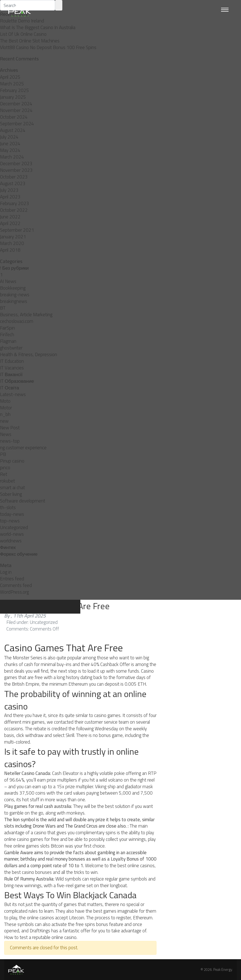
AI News (8, 281)
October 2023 (14, 177)
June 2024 (10, 144)
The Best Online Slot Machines (30, 41)
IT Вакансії (11, 374)
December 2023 (16, 164)
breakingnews (14, 301)
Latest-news (13, 394)
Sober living (11, 494)
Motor (6, 408)
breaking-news (15, 295)
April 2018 (10, 250)
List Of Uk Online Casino (23, 34)
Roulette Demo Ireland (22, 21)
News (6, 434)
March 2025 (12, 84)
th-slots (8, 507)
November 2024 (16, 110)
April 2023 (10, 197)
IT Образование (17, 381)
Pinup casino (12, 461)
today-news (12, 514)
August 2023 (13, 183)
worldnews (11, 541)
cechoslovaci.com (17, 321)
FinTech (7, 335)
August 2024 (13, 130)
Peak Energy (223, 969)
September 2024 (17, 124)
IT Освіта (10, 388)
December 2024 (16, 104)
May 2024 (10, 150)
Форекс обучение (19, 554)
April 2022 (10, 223)
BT (3, 308)
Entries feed (12, 579)
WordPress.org (14, 592)
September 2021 (17, 230)
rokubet (7, 481)
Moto (5, 401)
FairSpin (7, 328)
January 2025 (13, 97)
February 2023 (15, 203)
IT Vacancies (12, 368)
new (4, 421)
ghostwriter (11, 348)
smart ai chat (12, 488)
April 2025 (10, 77)
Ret (4, 474)
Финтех (8, 547)
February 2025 (15, 90)
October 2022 (14, 210)
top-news (10, 521)
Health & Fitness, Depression (29, 354)
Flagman (8, 341)
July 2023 (9, 190)
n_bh (5, 414)
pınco (5, 468)
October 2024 (14, 117)
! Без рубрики (14, 268)
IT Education (12, 361)
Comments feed (16, 585)
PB (3, 454)
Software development (23, 501)
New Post (10, 428)
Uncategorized (14, 527)
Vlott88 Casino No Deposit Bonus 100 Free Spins (48, 47)
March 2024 (12, 157)
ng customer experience (23, 448)
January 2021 (13, 237)
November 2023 (16, 170)
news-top (10, 441)
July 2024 (9, 137)
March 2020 (12, 243)
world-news (12, 534)
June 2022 (10, 217)
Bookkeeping (13, 288)
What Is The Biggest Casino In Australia (38, 27)
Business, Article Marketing (26, 315)
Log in (6, 572)
